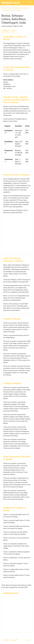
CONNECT (6, 31)
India (9, 8)
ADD (14, 31)
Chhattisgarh (17, 8)
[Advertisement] (17, 233)
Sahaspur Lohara (9, 10)
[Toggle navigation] (30, 3)
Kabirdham (26, 8)
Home (3, 8)
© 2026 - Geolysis (10, 640)
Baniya (19, 10)
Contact (27, 640)
